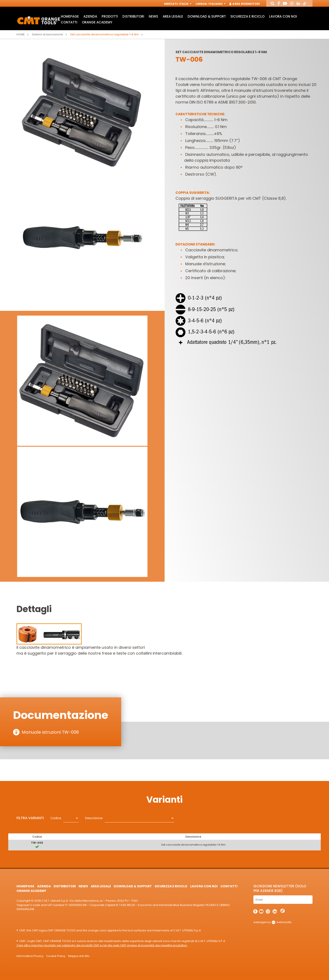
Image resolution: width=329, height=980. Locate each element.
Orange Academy (97, 22)
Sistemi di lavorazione (47, 34)
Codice (56, 818)
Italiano (217, 4)
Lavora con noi (283, 16)
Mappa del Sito (79, 956)
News (153, 16)
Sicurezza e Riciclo (247, 16)
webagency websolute (272, 922)
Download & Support (207, 16)
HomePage (70, 16)
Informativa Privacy (30, 956)
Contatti (69, 22)
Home (21, 34)
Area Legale (173, 16)
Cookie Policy (56, 956)
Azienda (90, 16)
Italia (185, 4)
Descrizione (94, 818)
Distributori (133, 16)
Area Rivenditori (245, 4)
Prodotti (110, 16)
